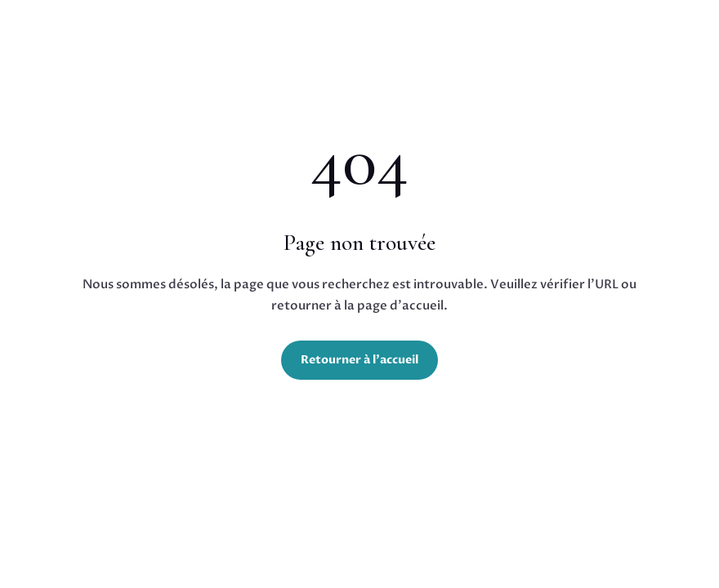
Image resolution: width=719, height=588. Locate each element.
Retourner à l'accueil (359, 360)
